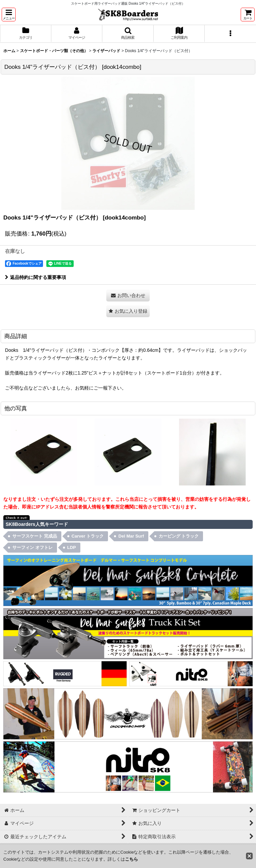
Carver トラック (88, 536)
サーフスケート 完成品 (35, 536)
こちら (131, 859)
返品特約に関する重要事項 (35, 277)
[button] (9, 15)
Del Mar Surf (131, 536)
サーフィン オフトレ (32, 547)
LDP (72, 547)
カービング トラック (179, 536)
